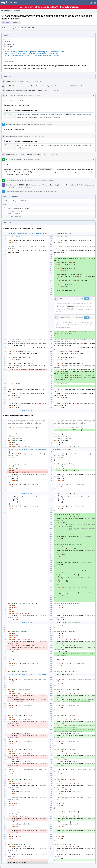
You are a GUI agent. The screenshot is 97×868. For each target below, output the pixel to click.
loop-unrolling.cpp (16, 216)
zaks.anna (10, 44)
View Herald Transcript (59, 86)
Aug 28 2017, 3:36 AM (23, 188)
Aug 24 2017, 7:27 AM (33, 96)
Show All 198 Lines (28, 234)
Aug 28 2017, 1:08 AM (33, 159)
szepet (13, 28)
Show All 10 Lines (27, 410)
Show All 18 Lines (27, 493)
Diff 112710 (32, 124)
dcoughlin (10, 47)
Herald (8, 86)
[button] (95, 3)
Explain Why (11, 188)
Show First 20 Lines (14, 234)
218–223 (8, 114)
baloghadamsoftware (33, 86)
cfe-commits (38, 154)
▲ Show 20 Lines (15, 449)
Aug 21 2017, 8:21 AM (52, 90)
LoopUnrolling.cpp (16, 211)
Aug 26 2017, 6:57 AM (51, 154)
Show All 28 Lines (27, 622)
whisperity (45, 86)
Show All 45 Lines (27, 449)
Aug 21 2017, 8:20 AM (34, 81)
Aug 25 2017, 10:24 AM (36, 136)
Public (17, 22)
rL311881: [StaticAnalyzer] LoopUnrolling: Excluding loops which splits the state (31, 55)
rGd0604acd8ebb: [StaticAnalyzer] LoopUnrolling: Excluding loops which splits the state (34, 52)
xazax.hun (29, 154)
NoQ (8, 42)
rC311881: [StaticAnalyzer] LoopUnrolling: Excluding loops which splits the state (31, 54)
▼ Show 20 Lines (41, 234)
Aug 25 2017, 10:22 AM (45, 124)
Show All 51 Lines (27, 674)
